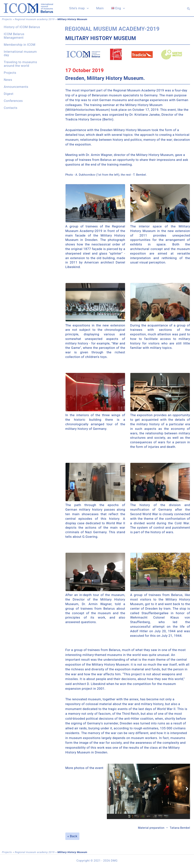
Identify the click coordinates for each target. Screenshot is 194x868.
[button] (189, 9)
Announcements (16, 87)
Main (100, 9)
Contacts (11, 108)
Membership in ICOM (20, 45)
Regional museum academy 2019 (35, 19)
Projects (7, 19)
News (8, 80)
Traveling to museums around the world (20, 64)
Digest (9, 94)
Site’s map (80, 9)
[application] (88, 9)
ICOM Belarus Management (14, 36)
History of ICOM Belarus (22, 27)
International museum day (20, 53)
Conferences (13, 101)
